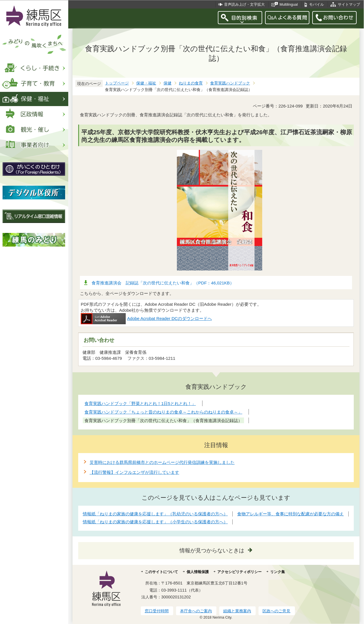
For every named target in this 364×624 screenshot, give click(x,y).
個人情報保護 (198, 572)
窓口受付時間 (157, 611)
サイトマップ (349, 4)
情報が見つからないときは (212, 550)
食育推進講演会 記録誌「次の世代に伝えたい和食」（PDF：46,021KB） (163, 283)
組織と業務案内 (237, 611)
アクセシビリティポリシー (239, 572)
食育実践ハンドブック (230, 83)
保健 (167, 83)
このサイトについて (161, 572)
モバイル (317, 4)
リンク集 (278, 572)
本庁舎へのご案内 (196, 611)
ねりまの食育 (191, 83)
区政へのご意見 (276, 611)
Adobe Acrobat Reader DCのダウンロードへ (146, 318)
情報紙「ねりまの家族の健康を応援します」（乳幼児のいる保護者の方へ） (155, 514)
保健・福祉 (146, 83)
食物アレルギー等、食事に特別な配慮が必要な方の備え (290, 514)
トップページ (117, 83)
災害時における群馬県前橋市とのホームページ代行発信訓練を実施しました (162, 462)
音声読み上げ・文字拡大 (244, 4)
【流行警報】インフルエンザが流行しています (134, 472)
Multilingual (289, 4)
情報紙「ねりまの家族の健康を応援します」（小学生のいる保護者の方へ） (155, 522)
